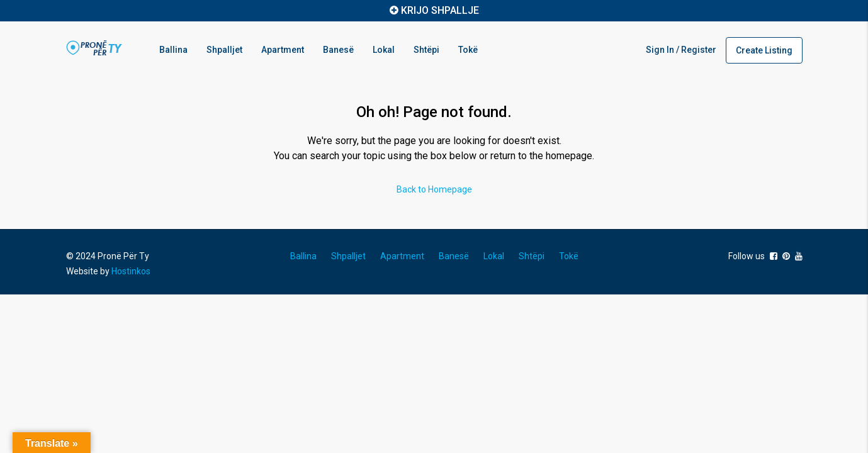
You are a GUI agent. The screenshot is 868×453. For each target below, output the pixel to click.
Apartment (283, 50)
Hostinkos (131, 271)
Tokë (468, 50)
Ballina (173, 50)
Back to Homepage (434, 189)
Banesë (338, 50)
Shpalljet (224, 50)
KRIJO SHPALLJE (440, 10)
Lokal (384, 50)
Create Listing (764, 50)
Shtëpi (426, 50)
